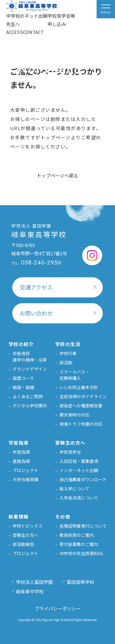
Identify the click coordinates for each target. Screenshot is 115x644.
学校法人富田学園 (34, 582)
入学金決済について (79, 498)
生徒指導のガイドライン (83, 396)
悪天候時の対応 (75, 415)
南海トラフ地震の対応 (81, 424)
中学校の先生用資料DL (82, 553)
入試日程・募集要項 (79, 461)
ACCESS (15, 32)
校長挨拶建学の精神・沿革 (30, 357)
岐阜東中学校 (30, 591)
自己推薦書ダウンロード (83, 479)
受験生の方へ (25, 535)
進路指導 (21, 461)
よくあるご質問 (28, 396)
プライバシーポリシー (58, 608)
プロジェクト (25, 470)
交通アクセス (36, 287)
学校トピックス (28, 526)
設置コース (23, 378)
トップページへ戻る (57, 175)
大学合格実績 (25, 479)
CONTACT (33, 32)
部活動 (66, 362)
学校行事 (68, 353)
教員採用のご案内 (77, 535)
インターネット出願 (79, 470)
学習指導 (21, 452)
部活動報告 (23, 544)
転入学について (75, 489)
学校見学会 (70, 452)
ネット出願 (36, 16)
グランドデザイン (30, 369)
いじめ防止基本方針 (79, 387)
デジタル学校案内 (30, 406)
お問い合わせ (36, 313)
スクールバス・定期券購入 (75, 375)
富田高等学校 (80, 582)
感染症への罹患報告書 (81, 406)
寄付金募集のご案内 (79, 544)
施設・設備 (23, 387)
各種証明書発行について (83, 526)
